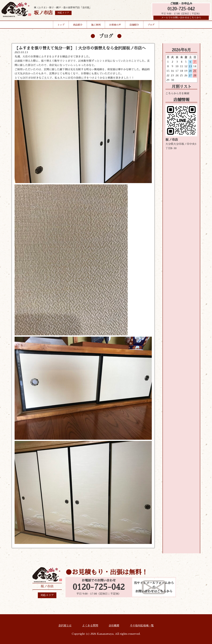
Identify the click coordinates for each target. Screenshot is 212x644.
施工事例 (96, 26)
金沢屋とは (65, 626)
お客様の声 (115, 26)
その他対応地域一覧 (142, 626)
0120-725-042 (181, 9)
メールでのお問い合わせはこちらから (181, 18)
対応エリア (47, 595)
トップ (61, 26)
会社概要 (114, 626)
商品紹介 (78, 26)
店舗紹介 (134, 26)
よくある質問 (90, 626)
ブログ (151, 26)
